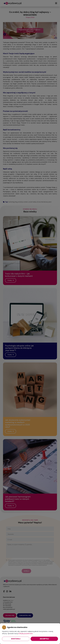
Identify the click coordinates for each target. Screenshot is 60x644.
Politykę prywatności (26, 634)
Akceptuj (44, 639)
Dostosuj (16, 639)
